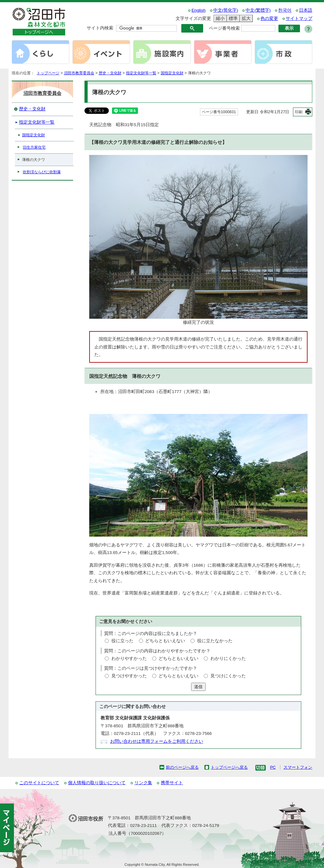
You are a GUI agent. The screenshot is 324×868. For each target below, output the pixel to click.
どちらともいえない (165, 641)
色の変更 (269, 18)
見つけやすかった (129, 676)
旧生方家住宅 (34, 147)
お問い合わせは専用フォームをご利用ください (157, 741)
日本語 (306, 10)
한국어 (285, 10)
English (199, 10)
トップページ (48, 73)
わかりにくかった (228, 659)
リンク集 (143, 783)
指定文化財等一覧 (141, 73)
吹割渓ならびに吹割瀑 (42, 172)
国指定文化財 (172, 73)
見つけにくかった (228, 676)
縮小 (219, 18)
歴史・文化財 (110, 73)
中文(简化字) (226, 10)
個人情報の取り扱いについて (97, 783)
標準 (232, 18)
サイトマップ (299, 18)
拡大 (245, 18)
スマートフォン (298, 767)
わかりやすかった (129, 659)
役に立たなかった (215, 641)
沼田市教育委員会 (79, 73)
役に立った (122, 641)
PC (273, 767)
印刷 (299, 112)
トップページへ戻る (229, 767)
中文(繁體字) (258, 10)
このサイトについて (39, 783)
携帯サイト (172, 783)
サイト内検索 (100, 28)
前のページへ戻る (182, 767)
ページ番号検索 (224, 28)
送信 (198, 687)
